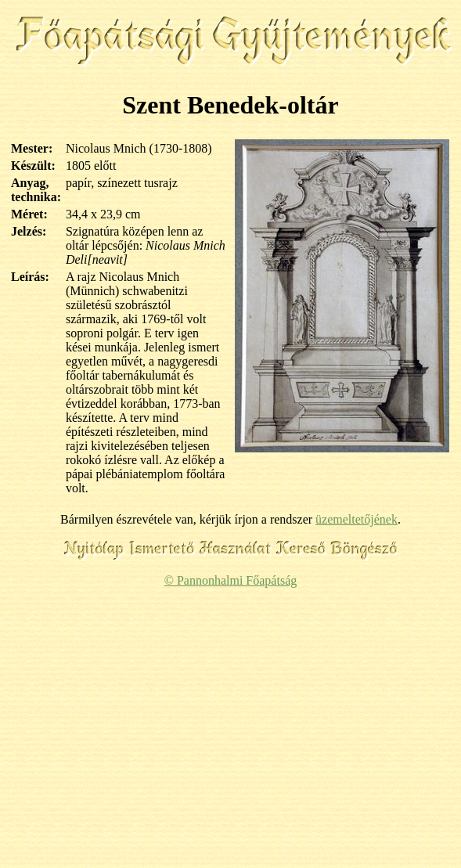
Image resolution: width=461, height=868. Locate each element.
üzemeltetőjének (357, 519)
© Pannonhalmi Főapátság (230, 580)
